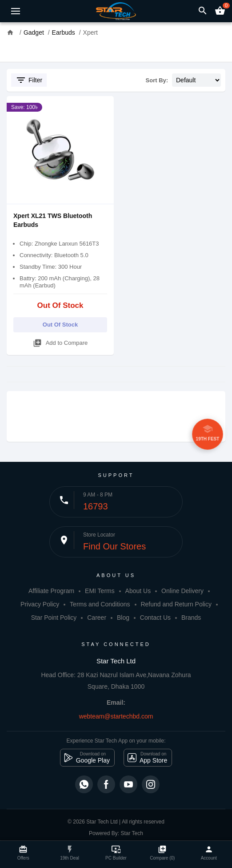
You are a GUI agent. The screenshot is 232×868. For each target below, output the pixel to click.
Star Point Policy (54, 618)
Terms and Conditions (100, 604)
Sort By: (157, 80)
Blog (123, 618)
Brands (191, 618)
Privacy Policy (40, 604)
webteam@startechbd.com (116, 716)
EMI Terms (100, 591)
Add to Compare (60, 341)
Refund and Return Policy (176, 604)
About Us (138, 591)
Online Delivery (182, 591)
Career (97, 618)
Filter (29, 80)
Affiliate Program (51, 591)
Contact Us (155, 618)
